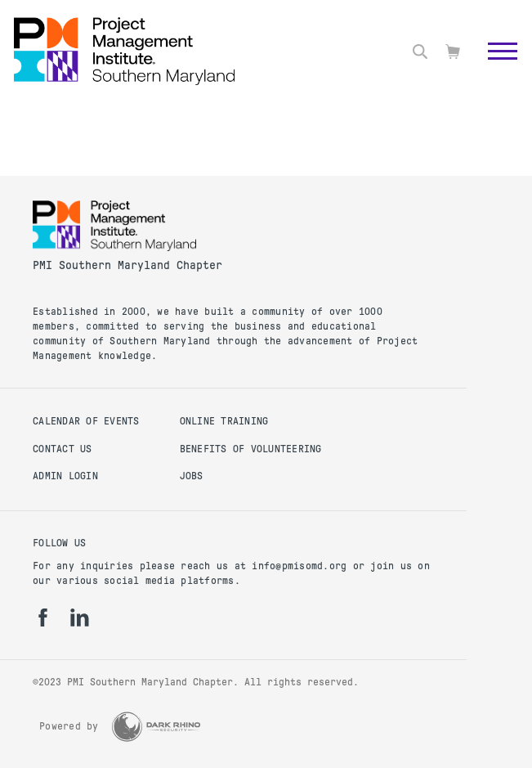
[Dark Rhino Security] (156, 727)
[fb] (43, 618)
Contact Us (63, 449)
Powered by (69, 726)
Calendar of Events (86, 421)
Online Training (224, 421)
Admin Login (65, 476)
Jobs (192, 476)
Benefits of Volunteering (251, 449)
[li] (80, 618)
